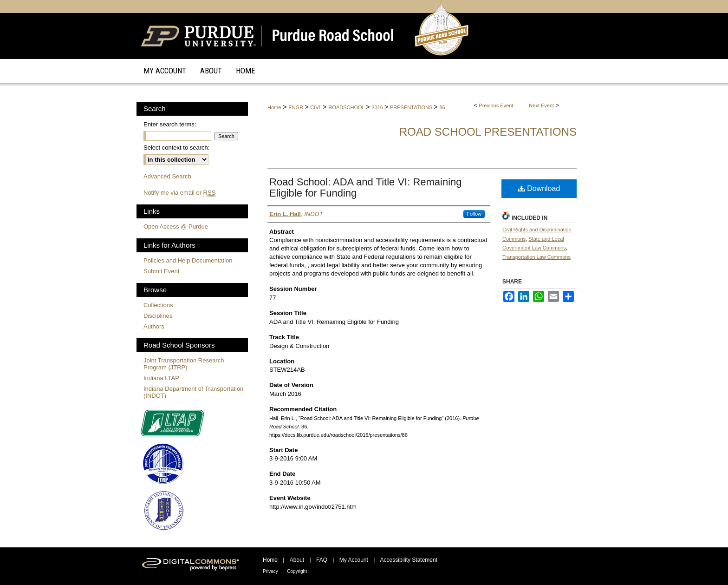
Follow (474, 214)
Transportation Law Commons (536, 257)
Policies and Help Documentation (188, 260)
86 (442, 107)
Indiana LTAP (161, 378)
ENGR (296, 107)
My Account (354, 560)
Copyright (297, 571)
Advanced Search (167, 176)
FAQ (322, 560)
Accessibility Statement (409, 560)
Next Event (541, 105)
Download (539, 188)
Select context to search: (176, 148)
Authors (154, 326)
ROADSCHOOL (347, 107)
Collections (158, 305)
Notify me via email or (179, 193)
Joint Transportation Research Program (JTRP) (184, 364)
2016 (378, 107)
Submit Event (161, 271)
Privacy (270, 571)
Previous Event (496, 105)
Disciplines (158, 316)
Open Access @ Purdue (176, 227)
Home (274, 107)
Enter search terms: (170, 124)
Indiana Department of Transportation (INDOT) (193, 392)
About (297, 560)
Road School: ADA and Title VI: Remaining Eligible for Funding (366, 187)
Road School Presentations (488, 132)
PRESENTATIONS (412, 107)
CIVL (316, 107)
